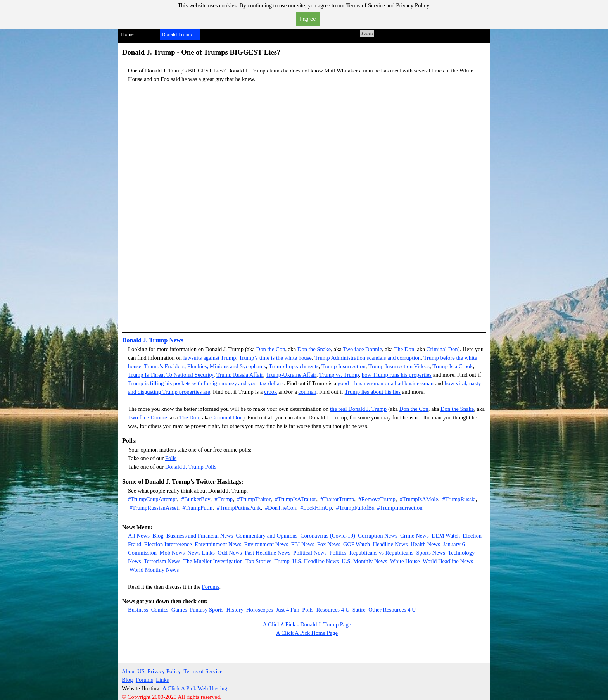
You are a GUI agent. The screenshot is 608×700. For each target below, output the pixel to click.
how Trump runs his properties (397, 375)
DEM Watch (446, 536)
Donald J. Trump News (153, 340)
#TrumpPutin (197, 508)
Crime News (415, 536)
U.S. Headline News (316, 561)
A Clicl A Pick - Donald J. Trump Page (307, 624)
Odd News (230, 553)
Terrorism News (162, 561)
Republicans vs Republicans (381, 553)
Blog (158, 536)
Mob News (172, 553)
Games (179, 610)
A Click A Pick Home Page (307, 633)
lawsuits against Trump (210, 358)
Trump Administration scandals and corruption (368, 358)
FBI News (303, 544)
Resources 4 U (333, 610)
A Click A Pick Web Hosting (195, 688)
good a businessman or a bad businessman (386, 383)
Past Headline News (268, 553)
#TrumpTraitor (254, 499)
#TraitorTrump (337, 499)
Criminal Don (442, 349)
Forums (211, 587)
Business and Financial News (200, 536)
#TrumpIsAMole (419, 499)
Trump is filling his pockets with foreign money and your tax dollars (206, 383)
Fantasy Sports (207, 610)
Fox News (329, 544)
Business (138, 610)
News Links (201, 553)
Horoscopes (260, 610)
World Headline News (448, 561)
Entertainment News (218, 544)
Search (367, 34)
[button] (304, 210)
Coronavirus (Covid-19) (328, 536)
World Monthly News (154, 570)
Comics (160, 610)
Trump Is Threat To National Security (171, 375)
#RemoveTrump (377, 499)
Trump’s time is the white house (275, 358)
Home (127, 34)
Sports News (431, 553)
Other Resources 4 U (392, 610)
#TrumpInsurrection (400, 508)
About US (133, 671)
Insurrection (352, 366)
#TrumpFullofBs (355, 508)
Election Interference (168, 544)
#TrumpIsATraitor (295, 499)
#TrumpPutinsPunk (239, 508)
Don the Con (271, 349)
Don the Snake (314, 349)
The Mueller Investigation (213, 561)
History (235, 610)
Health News (425, 544)
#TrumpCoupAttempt (153, 499)
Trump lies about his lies (373, 392)
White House (405, 561)
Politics (338, 553)
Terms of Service (203, 671)
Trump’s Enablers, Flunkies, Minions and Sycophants (205, 366)
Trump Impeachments (294, 366)
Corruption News (377, 536)
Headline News (390, 544)
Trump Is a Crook (453, 366)
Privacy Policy (164, 671)
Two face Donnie (363, 349)
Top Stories (258, 561)
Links (162, 680)
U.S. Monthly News (364, 561)
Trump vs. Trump (339, 375)
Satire (359, 610)
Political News (310, 553)
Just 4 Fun (288, 610)
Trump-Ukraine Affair (291, 375)
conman (307, 392)
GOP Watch (357, 544)
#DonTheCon (281, 508)
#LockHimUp (316, 508)
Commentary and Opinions (267, 536)
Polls (171, 458)
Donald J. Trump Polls (191, 467)
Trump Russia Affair (240, 375)
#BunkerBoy (196, 499)
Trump (330, 366)
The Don (404, 349)
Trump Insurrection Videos (399, 366)
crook (270, 392)
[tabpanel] (304, 67)
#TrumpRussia (459, 499)
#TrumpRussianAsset (154, 508)
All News (139, 536)
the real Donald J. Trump (358, 409)
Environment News (266, 544)
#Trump (224, 499)
